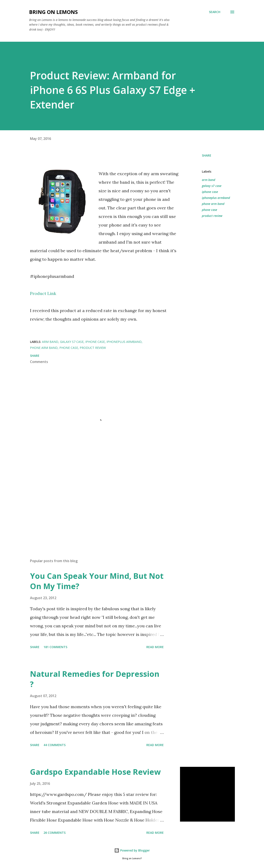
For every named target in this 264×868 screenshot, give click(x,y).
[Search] (215, 12)
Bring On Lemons (53, 12)
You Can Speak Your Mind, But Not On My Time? (97, 581)
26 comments (55, 833)
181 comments (55, 647)
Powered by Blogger (132, 850)
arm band (208, 180)
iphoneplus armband (216, 198)
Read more (155, 647)
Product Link (43, 293)
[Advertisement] (102, 505)
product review (212, 216)
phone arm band (213, 204)
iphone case (210, 192)
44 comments (55, 745)
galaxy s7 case (212, 186)
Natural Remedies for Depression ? (95, 679)
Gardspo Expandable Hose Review (95, 772)
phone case (209, 210)
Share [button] (207, 155)
